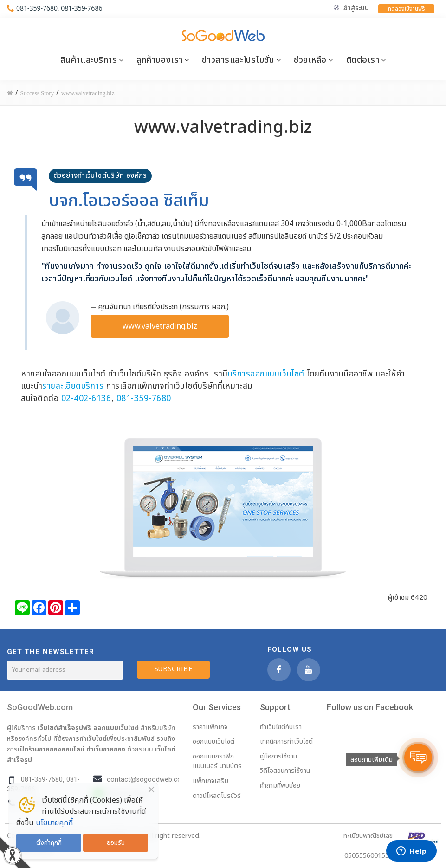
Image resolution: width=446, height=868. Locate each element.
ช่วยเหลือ (310, 60)
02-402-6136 (86, 398)
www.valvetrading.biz (160, 326)
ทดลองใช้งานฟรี (406, 9)
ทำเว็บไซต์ (93, 738)
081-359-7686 (81, 8)
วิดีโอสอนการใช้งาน (285, 771)
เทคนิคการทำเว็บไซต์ (286, 742)
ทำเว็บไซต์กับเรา (281, 727)
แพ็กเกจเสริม (210, 781)
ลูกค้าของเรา (160, 60)
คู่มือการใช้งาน (278, 756)
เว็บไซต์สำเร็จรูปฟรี (65, 728)
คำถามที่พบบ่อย (280, 786)
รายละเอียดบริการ (73, 386)
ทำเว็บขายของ (106, 749)
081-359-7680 (37, 8)
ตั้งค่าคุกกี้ (49, 843)
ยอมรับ (116, 843)
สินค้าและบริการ (89, 60)
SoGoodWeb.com (40, 707)
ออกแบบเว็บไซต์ (116, 728)
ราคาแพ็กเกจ (210, 727)
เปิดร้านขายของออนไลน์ (51, 749)
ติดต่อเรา (363, 60)
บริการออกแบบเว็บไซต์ (266, 374)
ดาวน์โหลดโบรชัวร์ (217, 796)
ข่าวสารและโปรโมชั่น (238, 60)
